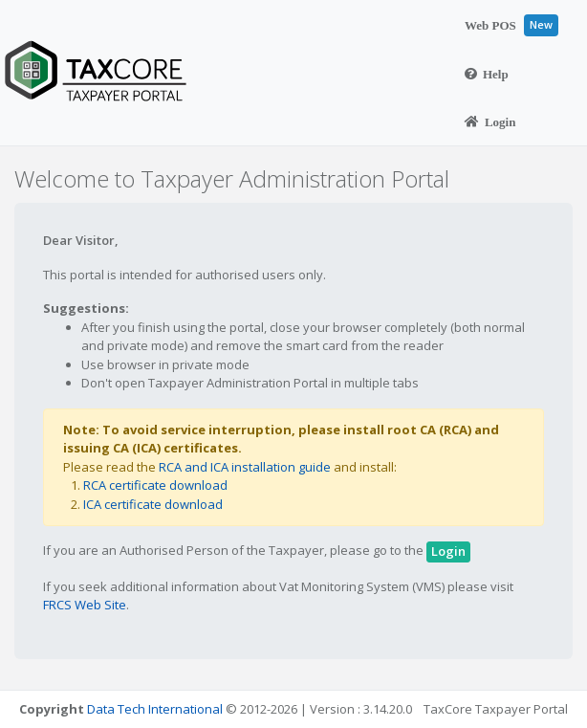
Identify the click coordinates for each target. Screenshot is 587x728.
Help (487, 74)
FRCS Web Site (85, 605)
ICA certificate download (153, 504)
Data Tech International (155, 709)
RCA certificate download (155, 485)
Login (490, 122)
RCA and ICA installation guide (245, 467)
